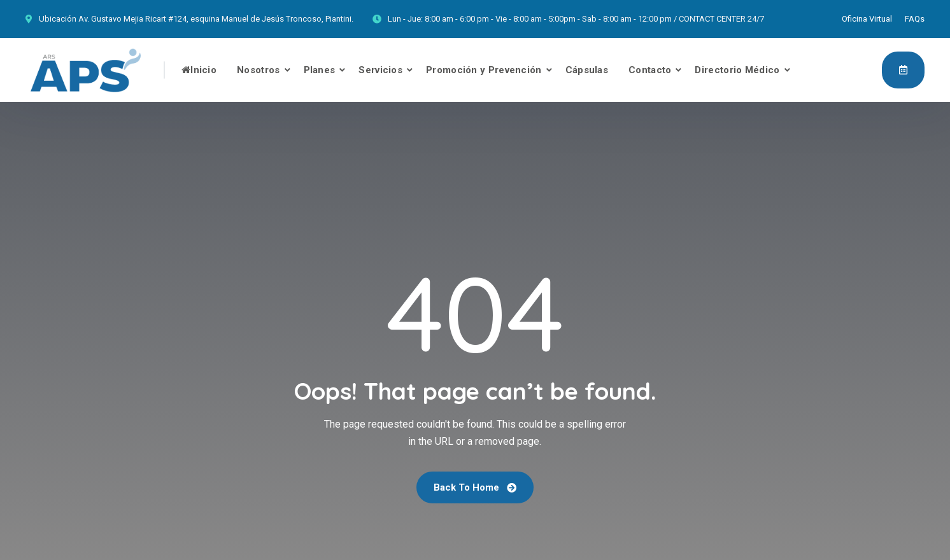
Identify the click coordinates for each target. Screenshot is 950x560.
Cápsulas (587, 70)
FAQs (915, 19)
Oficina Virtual (867, 19)
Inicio (199, 70)
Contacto (650, 70)
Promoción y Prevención (484, 70)
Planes (320, 70)
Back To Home (475, 487)
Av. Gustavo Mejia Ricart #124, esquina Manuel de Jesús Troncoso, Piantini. (216, 19)
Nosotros (258, 70)
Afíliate (903, 69)
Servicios (380, 70)
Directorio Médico (737, 70)
